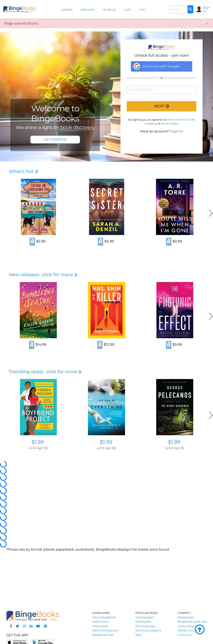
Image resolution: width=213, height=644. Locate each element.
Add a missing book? (105, 630)
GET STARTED (55, 140)
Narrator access (188, 630)
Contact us (185, 635)
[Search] (190, 9)
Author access (187, 626)
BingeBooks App (103, 635)
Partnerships (100, 626)
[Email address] (162, 90)
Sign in (207, 9)
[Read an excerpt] (32, 242)
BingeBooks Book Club (192, 622)
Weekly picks (186, 617)
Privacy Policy (169, 124)
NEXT (162, 106)
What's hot (24, 171)
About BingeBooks (104, 617)
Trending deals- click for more (45, 372)
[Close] (207, 24)
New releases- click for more (43, 275)
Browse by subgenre (148, 630)
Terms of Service (178, 120)
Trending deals (145, 617)
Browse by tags (145, 626)
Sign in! (177, 131)
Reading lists (143, 622)
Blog (138, 635)
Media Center (101, 622)
